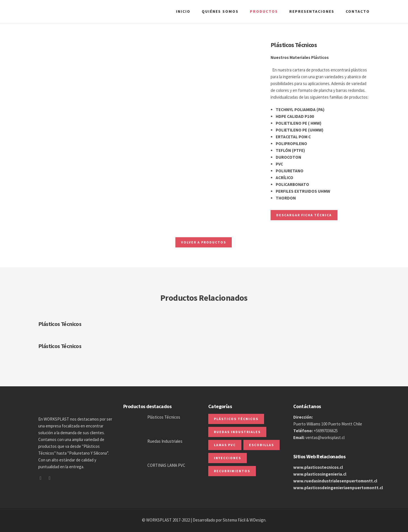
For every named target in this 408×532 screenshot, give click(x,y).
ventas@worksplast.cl (325, 437)
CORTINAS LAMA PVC (166, 465)
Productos (264, 11)
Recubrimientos (232, 471)
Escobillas (262, 445)
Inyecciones (228, 458)
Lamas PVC (225, 445)
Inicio (183, 11)
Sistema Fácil (234, 520)
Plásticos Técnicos (60, 324)
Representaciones (312, 11)
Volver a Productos (204, 242)
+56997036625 (326, 431)
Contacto (358, 11)
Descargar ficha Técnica (304, 215)
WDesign (258, 520)
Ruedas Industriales (165, 441)
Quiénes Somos (220, 11)
